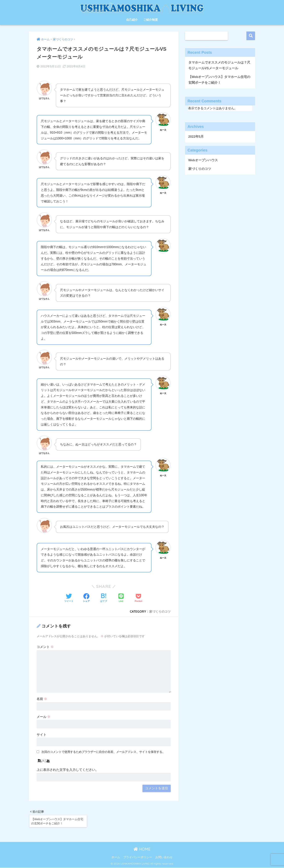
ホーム (116, 858)
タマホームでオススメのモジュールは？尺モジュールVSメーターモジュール (219, 65)
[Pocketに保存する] (138, 598)
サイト (42, 735)
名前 (42, 699)
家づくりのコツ (160, 611)
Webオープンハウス (203, 160)
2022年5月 (196, 137)
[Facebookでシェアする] (86, 598)
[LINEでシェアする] (121, 598)
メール (44, 717)
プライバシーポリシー (138, 858)
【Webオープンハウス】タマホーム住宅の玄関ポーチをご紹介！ (219, 80)
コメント (45, 647)
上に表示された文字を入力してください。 (68, 770)
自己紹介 (132, 20)
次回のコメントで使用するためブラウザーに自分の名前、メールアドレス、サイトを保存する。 (103, 752)
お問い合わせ (164, 858)
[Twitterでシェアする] (69, 598)
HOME (142, 849)
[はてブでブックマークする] (104, 598)
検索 (251, 36)
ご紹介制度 (151, 20)
